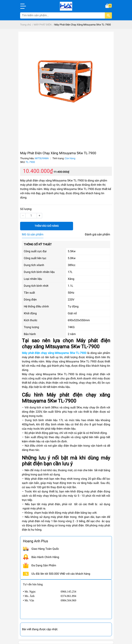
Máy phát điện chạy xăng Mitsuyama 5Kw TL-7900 (54, 353)
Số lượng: (26, 209)
